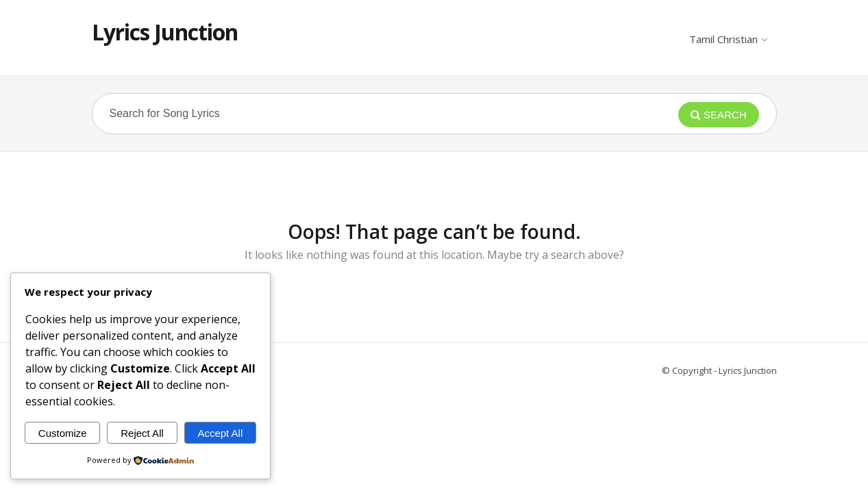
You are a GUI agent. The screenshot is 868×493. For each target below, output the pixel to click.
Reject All (142, 433)
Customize (63, 433)
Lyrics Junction (165, 32)
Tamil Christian (728, 39)
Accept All (220, 433)
